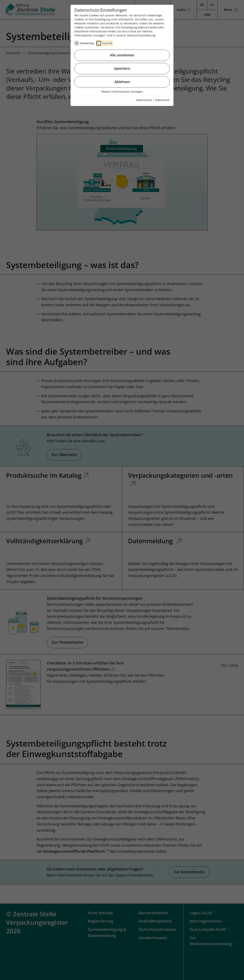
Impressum (162, 100)
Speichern (122, 68)
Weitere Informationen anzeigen (122, 92)
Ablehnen (122, 82)
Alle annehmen (122, 55)
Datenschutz (144, 100)
